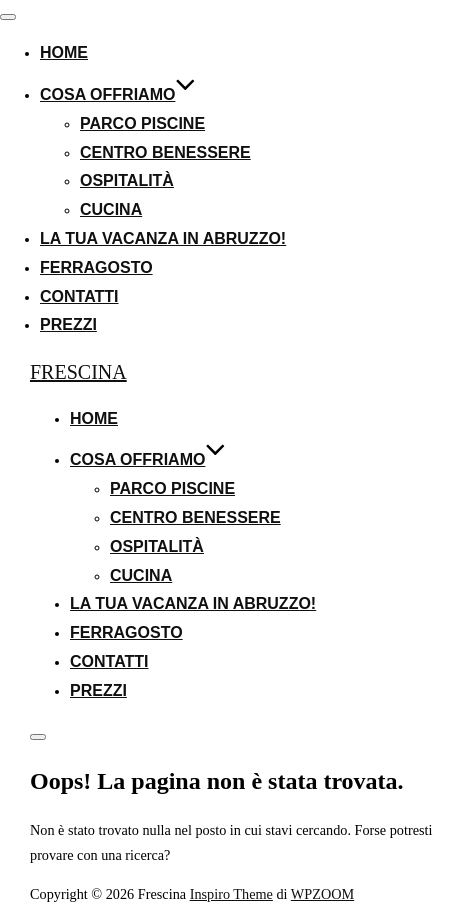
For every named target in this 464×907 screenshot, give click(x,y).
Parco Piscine (142, 123)
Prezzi (68, 324)
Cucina (111, 209)
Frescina (78, 372)
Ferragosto (96, 267)
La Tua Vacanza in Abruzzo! (163, 238)
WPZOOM (322, 894)
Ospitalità (127, 180)
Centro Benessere (165, 152)
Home (64, 52)
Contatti (79, 296)
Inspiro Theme (231, 894)
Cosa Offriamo (118, 94)
